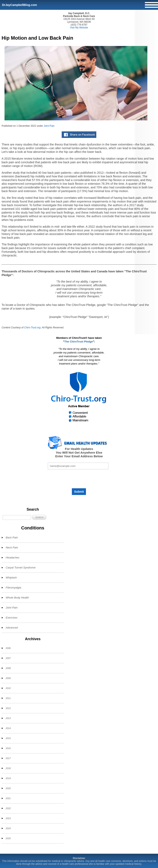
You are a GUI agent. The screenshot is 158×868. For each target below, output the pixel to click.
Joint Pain (49, 126)
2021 (8, 798)
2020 (8, 788)
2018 (8, 768)
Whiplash (11, 578)
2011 (8, 698)
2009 (8, 678)
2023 (8, 818)
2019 (8, 778)
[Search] (17, 517)
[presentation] (79, 479)
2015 (8, 738)
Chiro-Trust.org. (33, 328)
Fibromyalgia (14, 588)
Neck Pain (12, 548)
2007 (8, 658)
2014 (8, 728)
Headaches (13, 558)
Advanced (12, 628)
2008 (8, 668)
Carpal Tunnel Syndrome (21, 568)
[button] (39, 517)
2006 (8, 648)
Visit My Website (79, 28)
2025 (8, 838)
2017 (8, 758)
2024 (8, 828)
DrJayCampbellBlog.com (19, 5)
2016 (8, 748)
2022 (8, 808)
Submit (79, 492)
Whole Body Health (17, 598)
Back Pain (12, 537)
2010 (8, 688)
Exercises (12, 618)
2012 (8, 708)
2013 (8, 718)
